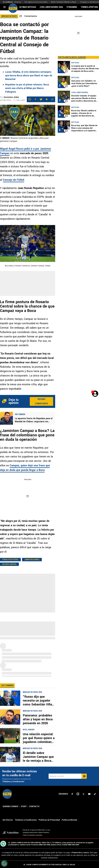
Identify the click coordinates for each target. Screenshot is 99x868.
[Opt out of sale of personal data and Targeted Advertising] (4, 863)
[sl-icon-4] (89, 794)
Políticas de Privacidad (49, 820)
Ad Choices (8, 820)
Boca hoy (18, 2)
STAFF (24, 807)
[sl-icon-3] (84, 794)
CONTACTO (34, 807)
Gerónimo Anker (11, 97)
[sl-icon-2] (78, 794)
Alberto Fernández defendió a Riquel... (64, 2)
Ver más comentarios (41, 401)
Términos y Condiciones (13, 782)
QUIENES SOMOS (10, 807)
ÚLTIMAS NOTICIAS (28, 7)
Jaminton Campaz (32, 560)
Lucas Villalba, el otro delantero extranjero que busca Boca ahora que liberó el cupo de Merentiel (29, 76)
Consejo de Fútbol (13, 180)
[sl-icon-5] (95, 794)
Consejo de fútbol (10, 560)
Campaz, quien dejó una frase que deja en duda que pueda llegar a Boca (25, 468)
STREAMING (72, 7)
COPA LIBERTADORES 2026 (51, 7)
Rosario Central (9, 564)
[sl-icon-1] (72, 794)
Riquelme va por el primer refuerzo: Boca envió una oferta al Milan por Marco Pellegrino (27, 88)
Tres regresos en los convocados (36, 2)
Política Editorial (69, 820)
